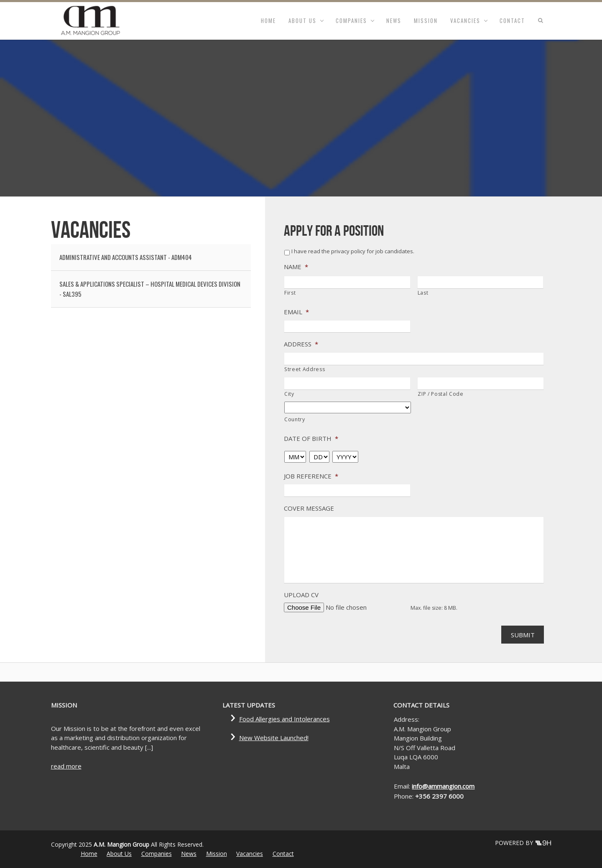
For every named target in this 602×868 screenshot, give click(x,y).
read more (66, 766)
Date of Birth (311, 439)
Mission (426, 20)
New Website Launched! (274, 738)
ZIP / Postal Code (440, 394)
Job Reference (311, 476)
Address (301, 344)
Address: (407, 719)
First (290, 293)
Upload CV (301, 595)
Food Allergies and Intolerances (284, 719)
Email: (403, 786)
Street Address (305, 369)
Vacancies (465, 20)
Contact (512, 20)
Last (423, 293)
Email (296, 312)
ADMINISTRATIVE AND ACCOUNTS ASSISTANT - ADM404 (126, 257)
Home (268, 20)
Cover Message (309, 508)
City (289, 394)
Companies (351, 20)
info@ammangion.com (443, 786)
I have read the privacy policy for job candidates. (353, 251)
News (394, 20)
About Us (302, 20)
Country (295, 419)
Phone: (404, 796)
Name (296, 267)
